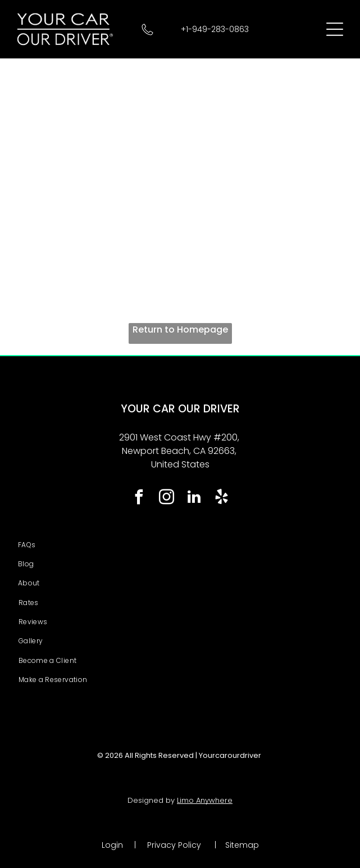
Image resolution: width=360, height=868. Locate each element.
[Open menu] (335, 29)
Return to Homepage (180, 330)
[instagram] (166, 499)
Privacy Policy (174, 845)
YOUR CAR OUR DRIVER (180, 409)
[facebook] (139, 499)
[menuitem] (180, 545)
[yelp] (221, 499)
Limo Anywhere (205, 800)
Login (112, 845)
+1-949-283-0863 (215, 29)
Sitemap (242, 845)
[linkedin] (194, 499)
